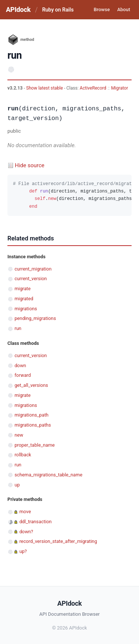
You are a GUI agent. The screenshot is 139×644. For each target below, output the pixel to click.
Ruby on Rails (58, 10)
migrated (24, 299)
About (124, 9)
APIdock (18, 9)
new (19, 435)
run (18, 328)
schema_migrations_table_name (48, 475)
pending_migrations (35, 318)
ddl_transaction (35, 522)
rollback (23, 455)
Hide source (30, 165)
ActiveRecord (93, 88)
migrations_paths (33, 425)
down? (26, 532)
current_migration (33, 269)
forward (23, 375)
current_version (31, 279)
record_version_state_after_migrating (58, 541)
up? (23, 551)
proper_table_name (34, 445)
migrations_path (32, 415)
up (17, 485)
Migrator (120, 88)
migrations (26, 309)
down (20, 365)
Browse (102, 9)
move (25, 512)
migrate (22, 289)
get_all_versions (31, 385)
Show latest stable (45, 88)
